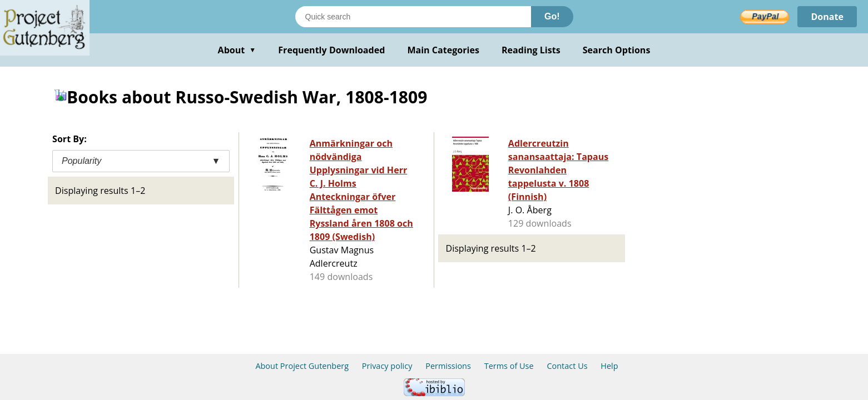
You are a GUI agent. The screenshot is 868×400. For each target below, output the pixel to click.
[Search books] (413, 17)
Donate (827, 17)
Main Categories (443, 50)
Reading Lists (531, 50)
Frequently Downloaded (331, 50)
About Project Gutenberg (302, 366)
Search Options (617, 50)
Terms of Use (509, 366)
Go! (552, 16)
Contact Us (567, 366)
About (237, 50)
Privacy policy (387, 366)
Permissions (448, 366)
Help (609, 366)
